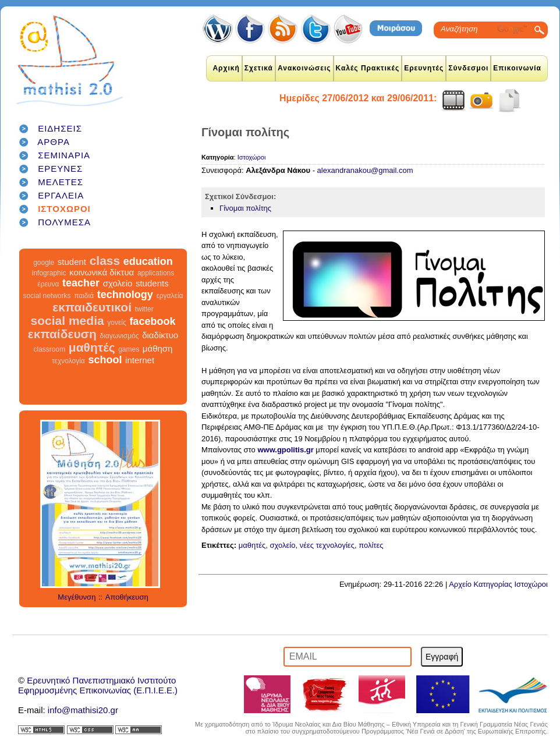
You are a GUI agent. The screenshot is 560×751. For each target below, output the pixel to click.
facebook (152, 321)
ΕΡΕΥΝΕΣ (60, 169)
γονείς (116, 323)
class (105, 261)
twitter (144, 309)
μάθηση (158, 348)
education (148, 261)
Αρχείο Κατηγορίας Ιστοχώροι (498, 584)
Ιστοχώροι (252, 157)
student (72, 262)
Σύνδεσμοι (468, 68)
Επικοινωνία (517, 68)
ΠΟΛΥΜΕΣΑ (64, 222)
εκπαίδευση (62, 334)
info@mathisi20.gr (83, 710)
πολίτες (371, 545)
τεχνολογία (68, 361)
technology (125, 295)
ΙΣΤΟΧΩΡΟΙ (64, 209)
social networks (47, 296)
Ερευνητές (424, 68)
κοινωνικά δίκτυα (102, 272)
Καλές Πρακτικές (368, 68)
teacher (81, 283)
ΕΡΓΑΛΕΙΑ (61, 195)
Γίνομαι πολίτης (245, 208)
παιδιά (84, 296)
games (129, 349)
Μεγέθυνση (77, 597)
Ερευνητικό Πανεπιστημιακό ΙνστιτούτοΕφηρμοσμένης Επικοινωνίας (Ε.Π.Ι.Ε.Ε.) (98, 685)
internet (140, 360)
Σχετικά (259, 68)
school (105, 360)
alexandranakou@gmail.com (365, 170)
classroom (50, 349)
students (152, 283)
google (44, 263)
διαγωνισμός (119, 336)
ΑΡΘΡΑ (54, 142)
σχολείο (118, 283)
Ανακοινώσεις (304, 68)
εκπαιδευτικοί (92, 307)
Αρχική (226, 68)
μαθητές (92, 347)
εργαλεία (169, 296)
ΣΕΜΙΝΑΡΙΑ (64, 155)
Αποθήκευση (127, 597)
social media (68, 320)
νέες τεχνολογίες (327, 545)
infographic (49, 273)
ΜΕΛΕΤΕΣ (61, 182)
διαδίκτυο (160, 335)
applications (156, 273)
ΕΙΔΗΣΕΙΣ (60, 128)
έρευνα (48, 284)
